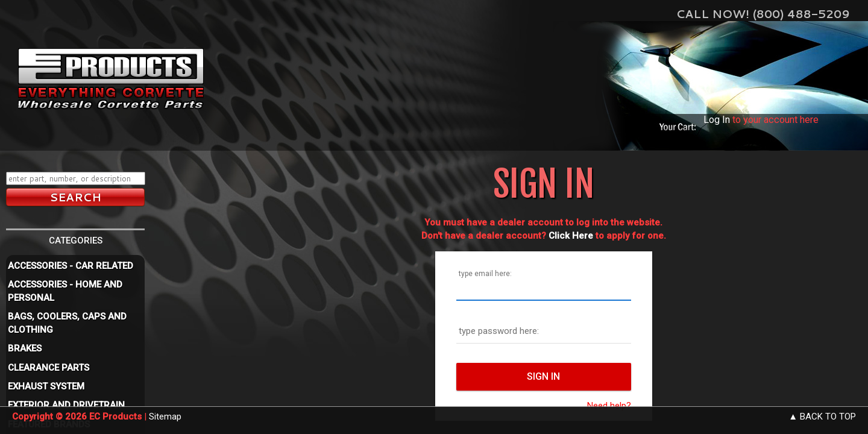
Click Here (571, 236)
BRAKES (25, 348)
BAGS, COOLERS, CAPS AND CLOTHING (67, 323)
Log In (717, 120)
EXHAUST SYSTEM (46, 386)
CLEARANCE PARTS (49, 368)
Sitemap (165, 417)
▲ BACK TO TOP (822, 417)
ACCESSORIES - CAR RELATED (71, 266)
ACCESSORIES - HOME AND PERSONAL (65, 291)
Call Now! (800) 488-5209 (763, 14)
